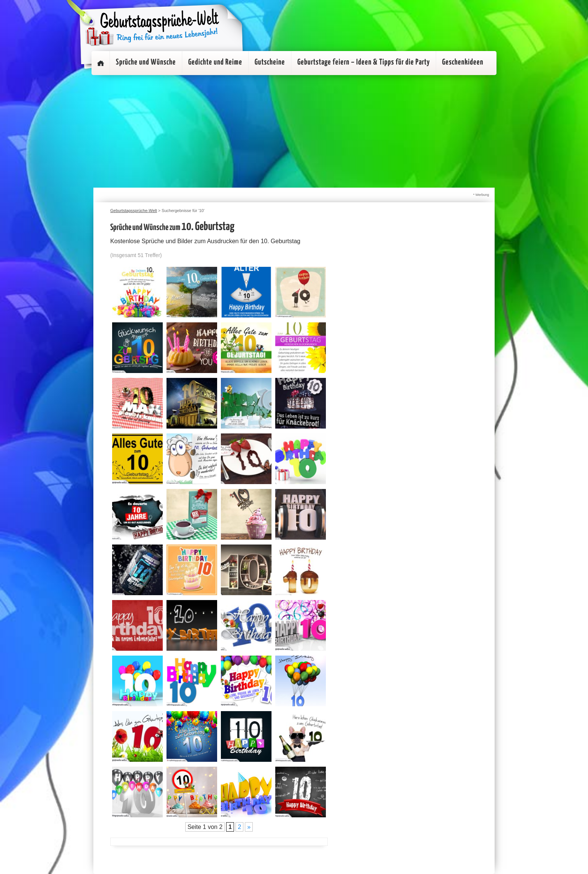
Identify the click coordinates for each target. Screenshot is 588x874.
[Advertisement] (294, 131)
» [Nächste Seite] (249, 827)
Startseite (100, 63)
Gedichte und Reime (215, 62)
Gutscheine (270, 62)
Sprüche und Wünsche (146, 62)
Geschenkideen (463, 62)
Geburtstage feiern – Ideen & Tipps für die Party (364, 62)
